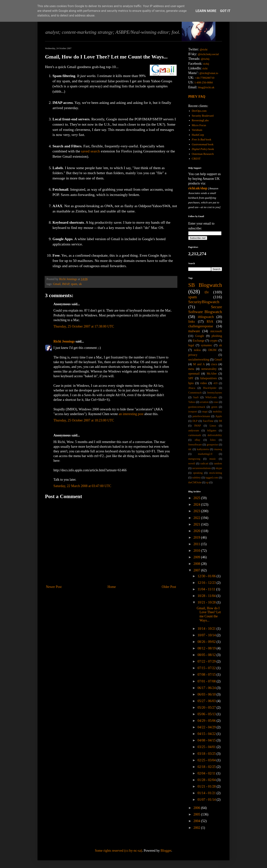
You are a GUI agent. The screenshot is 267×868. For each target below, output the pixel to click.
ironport (193, 412)
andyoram (194, 430)
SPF (191, 378)
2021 (197, 524)
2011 (197, 544)
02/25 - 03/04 (207, 760)
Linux (213, 426)
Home (112, 587)
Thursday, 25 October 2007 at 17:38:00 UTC (84, 326)
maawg (218, 449)
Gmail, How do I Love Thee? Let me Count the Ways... (209, 614)
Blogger (166, 851)
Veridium (197, 130)
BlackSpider (210, 388)
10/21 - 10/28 (207, 602)
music (213, 459)
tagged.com (212, 477)
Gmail (57, 284)
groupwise (212, 444)
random (218, 463)
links (192, 322)
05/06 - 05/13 (207, 714)
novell (192, 463)
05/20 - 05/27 (207, 708)
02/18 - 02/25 (207, 767)
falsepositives (208, 378)
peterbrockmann (201, 416)
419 (215, 383)
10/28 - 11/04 (207, 596)
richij (206, 64)
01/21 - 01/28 (207, 786)
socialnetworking (199, 360)
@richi (204, 49)
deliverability (215, 435)
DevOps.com (199, 111)
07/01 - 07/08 (207, 681)
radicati (204, 463)
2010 (197, 551)
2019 (197, 537)
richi (205, 68)
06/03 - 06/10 (207, 694)
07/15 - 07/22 (207, 668)
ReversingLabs (200, 120)
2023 (197, 511)
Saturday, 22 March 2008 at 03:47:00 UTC (82, 486)
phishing (217, 336)
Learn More (206, 11)
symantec (207, 345)
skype (219, 468)
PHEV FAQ (197, 97)
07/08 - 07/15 (207, 675)
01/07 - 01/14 (207, 800)
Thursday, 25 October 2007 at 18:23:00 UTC (84, 420)
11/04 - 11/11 (207, 589)
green (214, 407)
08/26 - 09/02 (207, 642)
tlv (207, 292)
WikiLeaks (211, 397)
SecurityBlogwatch (204, 302)
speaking (198, 473)
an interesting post (131, 414)
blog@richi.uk (206, 87)
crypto (214, 341)
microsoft (216, 331)
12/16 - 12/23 (207, 583)
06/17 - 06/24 (207, 688)
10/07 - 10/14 (207, 635)
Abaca (192, 388)
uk (80, 284)
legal (191, 345)
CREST (196, 159)
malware (194, 331)
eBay (197, 440)
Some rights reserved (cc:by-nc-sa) (118, 851)
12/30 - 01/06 (207, 576)
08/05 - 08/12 (207, 655)
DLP (195, 421)
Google (200, 336)
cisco (214, 364)
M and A (199, 364)
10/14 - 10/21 (207, 629)
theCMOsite (195, 482)
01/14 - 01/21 (207, 793)
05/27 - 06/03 (207, 701)
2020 (197, 531)
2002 (197, 828)
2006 (197, 808)
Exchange (199, 341)
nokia (197, 350)
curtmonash (195, 435)
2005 (197, 814)
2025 (197, 498)
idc (190, 449)
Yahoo (192, 402)
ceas (216, 402)
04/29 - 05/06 (207, 721)
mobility (217, 412)
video (204, 383)
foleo (213, 440)
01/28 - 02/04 (207, 780)
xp (207, 482)
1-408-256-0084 (204, 82)
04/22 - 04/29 (207, 727)
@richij (205, 59)
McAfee (212, 374)
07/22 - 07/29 (207, 661)
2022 (197, 518)
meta (191, 369)
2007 (197, 570)
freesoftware (195, 444)
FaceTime (208, 421)
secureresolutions (202, 468)
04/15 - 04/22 (207, 734)
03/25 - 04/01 (207, 747)
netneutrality (209, 369)
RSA (210, 322)
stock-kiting (216, 473)
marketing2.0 (205, 454)
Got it (225, 11)
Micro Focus (199, 125)
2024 (197, 504)
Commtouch (195, 393)
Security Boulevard (203, 116)
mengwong (194, 459)
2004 (197, 821)
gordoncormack (197, 407)
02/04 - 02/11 (207, 773)
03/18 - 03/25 (207, 754)
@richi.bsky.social (208, 54)
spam (74, 284)
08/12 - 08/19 (207, 648)
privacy (193, 355)
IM (220, 421)
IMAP (66, 284)
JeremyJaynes (214, 393)
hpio (191, 383)
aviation (204, 402)
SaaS (196, 397)
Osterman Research (203, 154)
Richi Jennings (64, 341)
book (202, 139)
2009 (197, 557)
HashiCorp (198, 135)
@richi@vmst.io (209, 73)
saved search (90, 151)
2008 (197, 564)
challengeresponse (201, 326)
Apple (219, 416)
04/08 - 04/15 (207, 740)
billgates (212, 430)
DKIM (212, 350)
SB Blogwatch (205, 285)
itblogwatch (206, 317)
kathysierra (203, 449)
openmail (194, 374)
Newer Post (54, 587)
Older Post (169, 587)
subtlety (196, 477)
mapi (205, 412)
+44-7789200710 (205, 78)
